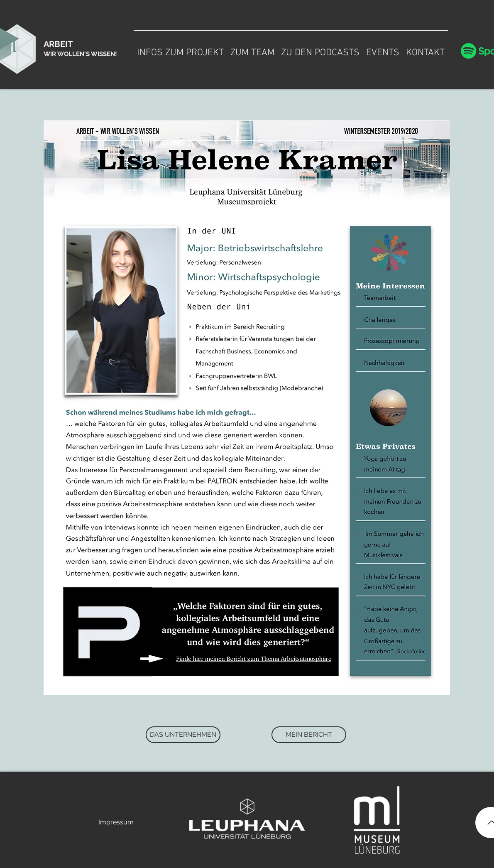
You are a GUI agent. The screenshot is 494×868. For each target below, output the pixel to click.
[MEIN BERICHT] (309, 735)
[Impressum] (116, 823)
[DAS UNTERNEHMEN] (183, 735)
